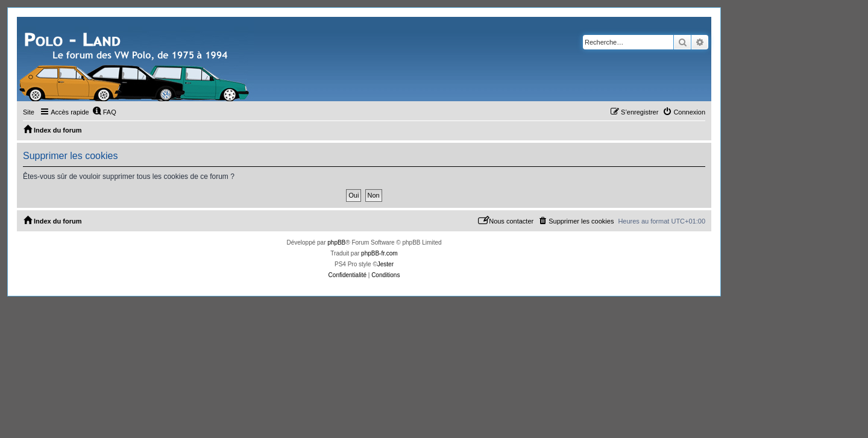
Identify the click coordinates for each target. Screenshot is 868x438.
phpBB (336, 242)
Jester (385, 264)
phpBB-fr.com (379, 253)
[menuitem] (104, 112)
